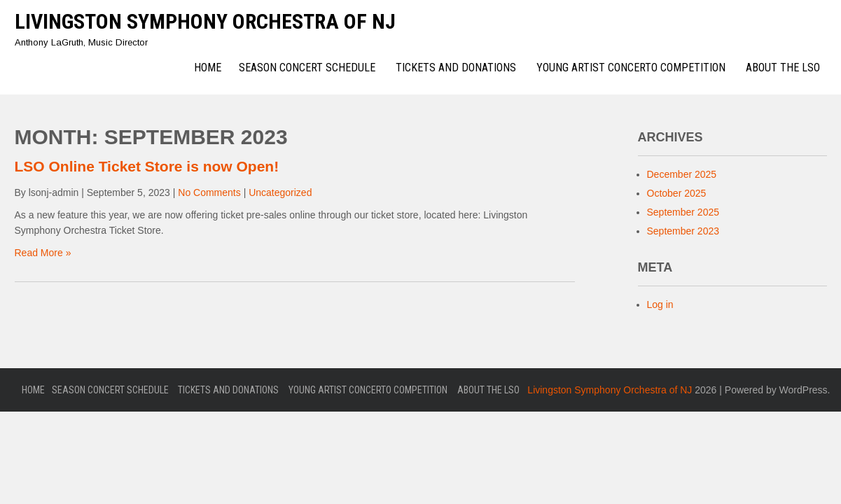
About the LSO (783, 68)
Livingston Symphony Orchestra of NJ (205, 21)
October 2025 (677, 193)
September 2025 (683, 212)
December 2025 (682, 174)
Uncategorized (280, 192)
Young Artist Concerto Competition (631, 68)
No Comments (209, 192)
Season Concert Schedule (307, 68)
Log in (660, 304)
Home (208, 68)
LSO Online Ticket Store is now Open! (147, 166)
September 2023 (683, 231)
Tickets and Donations (456, 68)
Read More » (43, 253)
